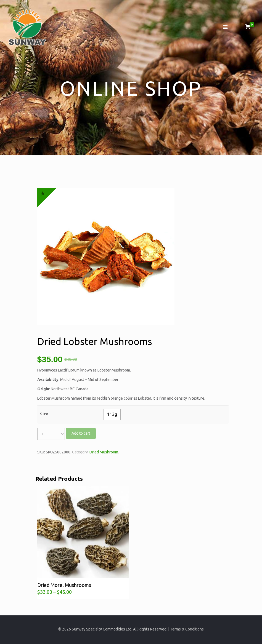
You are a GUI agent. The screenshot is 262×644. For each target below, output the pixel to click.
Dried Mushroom (104, 452)
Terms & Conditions (187, 629)
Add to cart (81, 433)
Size (44, 414)
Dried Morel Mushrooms (64, 585)
